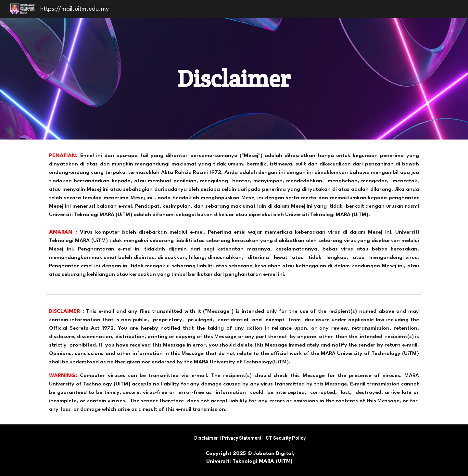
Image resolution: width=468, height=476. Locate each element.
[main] (234, 79)
